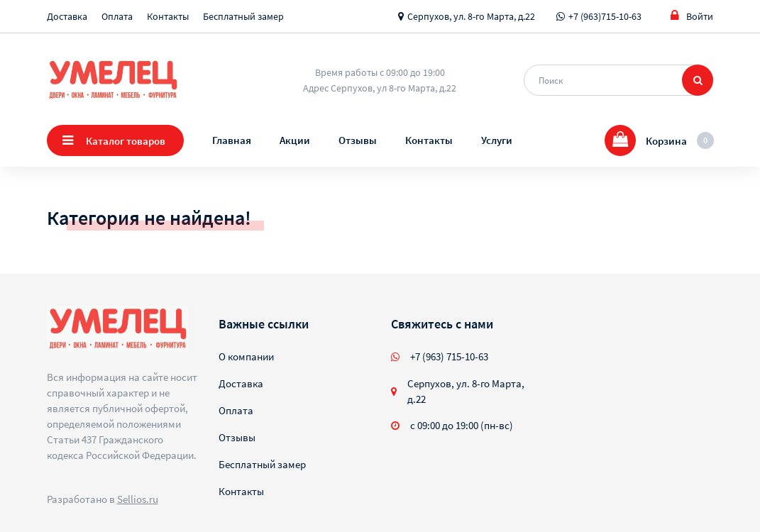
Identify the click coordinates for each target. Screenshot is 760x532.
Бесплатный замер (243, 16)
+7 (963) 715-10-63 (449, 356)
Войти (692, 16)
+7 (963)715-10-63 (605, 16)
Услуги (497, 140)
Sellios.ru (138, 499)
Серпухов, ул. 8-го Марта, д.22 (471, 16)
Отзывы (358, 140)
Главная (232, 140)
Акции (295, 140)
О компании (246, 356)
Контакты (168, 16)
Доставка (67, 16)
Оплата (117, 16)
